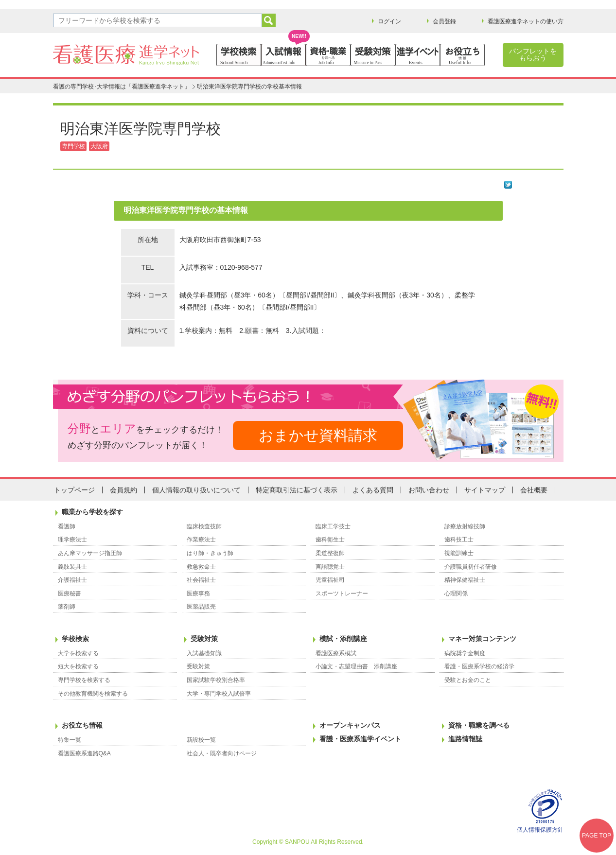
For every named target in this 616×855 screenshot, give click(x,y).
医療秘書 (70, 593)
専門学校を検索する (84, 680)
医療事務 (198, 593)
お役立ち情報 (82, 725)
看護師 (67, 526)
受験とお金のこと (468, 680)
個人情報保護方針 (540, 830)
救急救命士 (201, 567)
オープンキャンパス (350, 725)
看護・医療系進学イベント (360, 739)
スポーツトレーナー (342, 593)
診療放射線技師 (465, 526)
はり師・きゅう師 (210, 553)
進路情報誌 (465, 739)
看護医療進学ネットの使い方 (526, 21)
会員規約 (123, 490)
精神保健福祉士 (465, 580)
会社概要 (534, 490)
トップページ (74, 490)
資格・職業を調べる (479, 725)
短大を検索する (78, 666)
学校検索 (75, 639)
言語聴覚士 (330, 567)
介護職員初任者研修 (471, 567)
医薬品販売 (201, 607)
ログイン (389, 21)
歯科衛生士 (330, 540)
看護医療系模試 (336, 653)
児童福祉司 (330, 580)
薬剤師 (67, 607)
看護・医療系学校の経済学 (479, 666)
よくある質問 (373, 490)
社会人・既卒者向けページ (222, 753)
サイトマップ (485, 490)
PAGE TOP (597, 836)
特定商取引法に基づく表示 (297, 490)
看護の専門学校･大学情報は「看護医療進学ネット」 (122, 87)
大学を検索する (78, 653)
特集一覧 (70, 740)
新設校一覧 (201, 740)
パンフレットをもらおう (533, 54)
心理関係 (456, 593)
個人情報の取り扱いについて (196, 490)
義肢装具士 (72, 567)
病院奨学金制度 (465, 653)
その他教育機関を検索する (93, 694)
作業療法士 (201, 540)
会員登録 (444, 21)
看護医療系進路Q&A (84, 753)
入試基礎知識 (204, 653)
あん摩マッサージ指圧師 (90, 553)
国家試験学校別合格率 (216, 680)
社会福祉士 (201, 580)
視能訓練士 (459, 553)
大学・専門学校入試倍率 (219, 694)
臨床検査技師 (204, 526)
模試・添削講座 (343, 639)
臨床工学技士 (333, 526)
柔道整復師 (330, 553)
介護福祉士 (72, 580)
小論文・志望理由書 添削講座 (356, 666)
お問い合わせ (429, 490)
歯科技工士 (459, 540)
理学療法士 (72, 540)
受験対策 (204, 639)
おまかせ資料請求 (318, 435)
